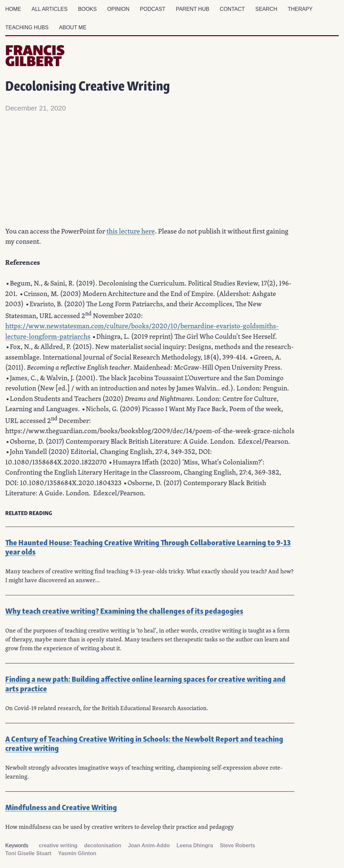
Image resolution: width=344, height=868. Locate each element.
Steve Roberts (238, 845)
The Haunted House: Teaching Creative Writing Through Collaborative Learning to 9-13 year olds (148, 547)
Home (13, 9)
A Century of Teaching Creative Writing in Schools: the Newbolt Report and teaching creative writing (144, 743)
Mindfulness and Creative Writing (61, 807)
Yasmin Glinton (77, 853)
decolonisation (103, 845)
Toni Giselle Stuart (28, 853)
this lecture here (131, 231)
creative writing (58, 845)
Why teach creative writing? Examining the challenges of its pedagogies (124, 610)
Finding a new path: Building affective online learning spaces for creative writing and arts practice (145, 683)
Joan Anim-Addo (149, 845)
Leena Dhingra (195, 845)
